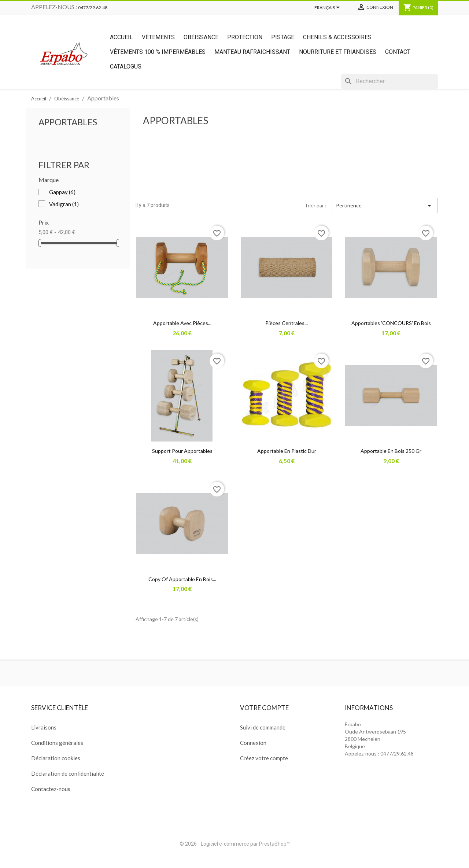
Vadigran (64, 204)
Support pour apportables (182, 451)
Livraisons (44, 727)
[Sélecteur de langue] (328, 8)
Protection (245, 37)
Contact (398, 52)
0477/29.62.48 (93, 8)
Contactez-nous (51, 789)
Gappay (62, 192)
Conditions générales (57, 743)
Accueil (121, 37)
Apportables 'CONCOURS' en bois (391, 323)
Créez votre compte (264, 758)
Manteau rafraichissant (252, 52)
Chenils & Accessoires (337, 37)
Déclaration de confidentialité (68, 773)
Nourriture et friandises (338, 52)
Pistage (283, 37)
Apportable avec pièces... (182, 323)
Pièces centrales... (287, 323)
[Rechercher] (389, 81)
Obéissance (201, 37)
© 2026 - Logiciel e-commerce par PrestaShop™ (235, 844)
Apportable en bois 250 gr (391, 451)
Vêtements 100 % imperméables (158, 52)
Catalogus (126, 67)
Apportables (68, 122)
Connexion (253, 743)
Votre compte (264, 708)
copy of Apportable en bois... (182, 579)
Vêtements (158, 37)
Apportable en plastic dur (287, 451)
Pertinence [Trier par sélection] (385, 206)
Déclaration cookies (56, 758)
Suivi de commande (263, 727)
